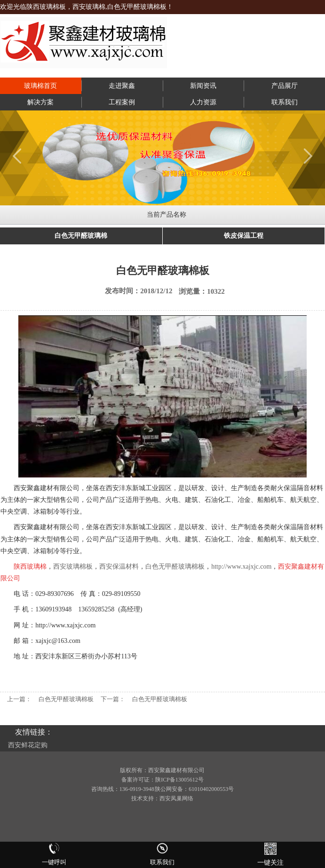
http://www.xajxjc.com (241, 567)
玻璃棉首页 (40, 86)
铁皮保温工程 (244, 236)
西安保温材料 (119, 567)
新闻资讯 (203, 86)
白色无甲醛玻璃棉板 (175, 567)
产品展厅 (285, 86)
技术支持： (145, 798)
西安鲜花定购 (28, 745)
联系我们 (285, 102)
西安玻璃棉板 (73, 567)
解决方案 (40, 102)
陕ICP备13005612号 (179, 780)
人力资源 (203, 102)
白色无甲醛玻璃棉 (81, 236)
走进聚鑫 (122, 86)
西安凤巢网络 (176, 798)
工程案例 (122, 102)
